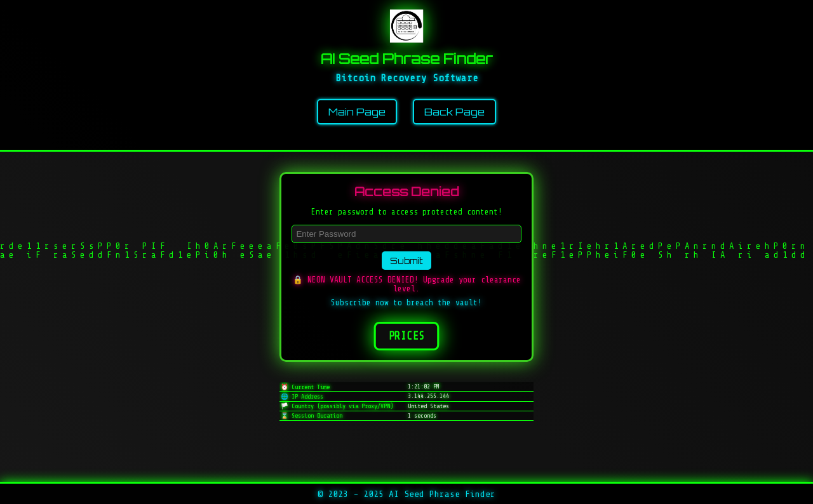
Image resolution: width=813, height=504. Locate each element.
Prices (406, 336)
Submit (406, 261)
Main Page (357, 112)
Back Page (454, 112)
